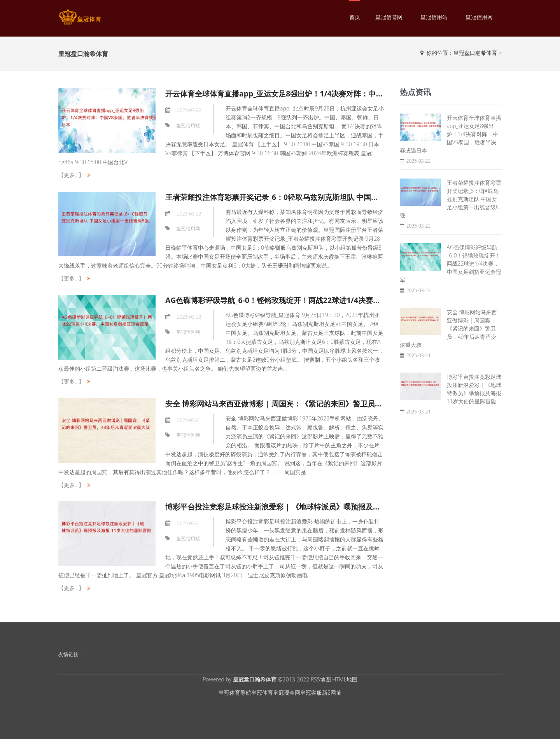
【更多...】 (71, 175)
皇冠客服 (311, 693)
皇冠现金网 (287, 693)
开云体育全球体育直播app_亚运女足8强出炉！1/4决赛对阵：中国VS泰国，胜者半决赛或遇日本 (331, 94)
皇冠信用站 (434, 17)
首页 (355, 17)
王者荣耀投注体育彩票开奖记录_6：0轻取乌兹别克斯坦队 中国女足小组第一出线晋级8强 (318, 197)
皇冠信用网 (479, 17)
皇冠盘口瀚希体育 (475, 53)
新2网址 (332, 693)
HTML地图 (345, 679)
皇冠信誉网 (389, 17)
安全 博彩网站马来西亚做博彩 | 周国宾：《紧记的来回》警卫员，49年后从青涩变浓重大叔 (323, 404)
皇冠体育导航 (235, 693)
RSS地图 (321, 679)
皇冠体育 (262, 693)
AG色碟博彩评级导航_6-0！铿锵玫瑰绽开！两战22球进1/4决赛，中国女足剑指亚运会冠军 (321, 300)
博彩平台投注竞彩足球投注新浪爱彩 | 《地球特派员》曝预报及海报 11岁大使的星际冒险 (319, 507)
